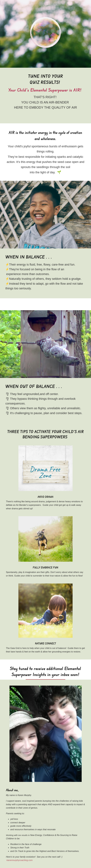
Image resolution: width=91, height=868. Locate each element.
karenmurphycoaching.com (19, 860)
